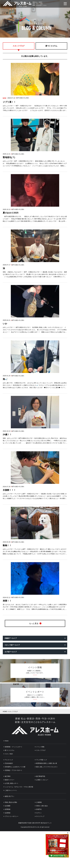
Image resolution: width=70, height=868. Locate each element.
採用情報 (8, 809)
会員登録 (8, 813)
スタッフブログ (19, 46)
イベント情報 (40, 747)
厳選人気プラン (10, 796)
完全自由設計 (9, 763)
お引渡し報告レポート (12, 783)
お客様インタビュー (42, 780)
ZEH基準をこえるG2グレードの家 (15, 767)
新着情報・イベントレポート (14, 747)
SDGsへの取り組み (42, 806)
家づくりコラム (51, 46)
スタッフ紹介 (9, 754)
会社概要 (8, 806)
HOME (5, 712)
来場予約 (39, 809)
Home (7, 741)
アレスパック (9, 760)
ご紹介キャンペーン (11, 790)
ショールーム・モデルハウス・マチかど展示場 (19, 787)
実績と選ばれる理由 (11, 802)
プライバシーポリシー (12, 816)
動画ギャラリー (10, 780)
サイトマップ (40, 816)
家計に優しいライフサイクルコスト (47, 767)
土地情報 (39, 802)
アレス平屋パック (42, 760)
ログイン (39, 813)
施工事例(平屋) (41, 776)
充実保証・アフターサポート (14, 770)
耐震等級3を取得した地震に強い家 (47, 763)
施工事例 (8, 776)
